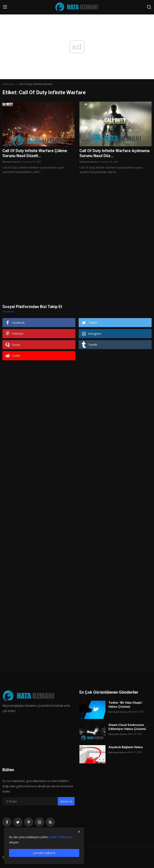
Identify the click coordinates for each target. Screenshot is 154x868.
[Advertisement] (77, 221)
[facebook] (7, 822)
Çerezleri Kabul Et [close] (44, 853)
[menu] (5, 7)
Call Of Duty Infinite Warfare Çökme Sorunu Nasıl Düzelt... (35, 154)
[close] (79, 832)
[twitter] (18, 822)
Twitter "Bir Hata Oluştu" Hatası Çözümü (126, 705)
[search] (149, 7)
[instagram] (40, 822)
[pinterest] (29, 822)
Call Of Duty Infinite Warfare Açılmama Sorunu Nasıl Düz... (115, 154)
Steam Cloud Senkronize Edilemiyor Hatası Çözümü (127, 727)
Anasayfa (8, 84)
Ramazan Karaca (12, 162)
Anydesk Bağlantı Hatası (126, 747)
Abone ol (66, 802)
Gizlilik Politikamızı (60, 837)
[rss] (50, 822)
